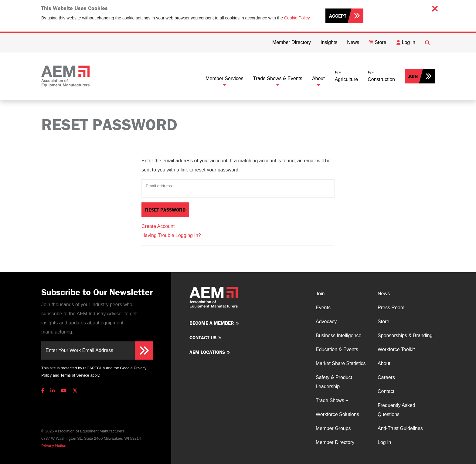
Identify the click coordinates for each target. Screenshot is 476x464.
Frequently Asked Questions (396, 410)
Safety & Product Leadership (334, 382)
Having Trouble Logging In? (171, 235)
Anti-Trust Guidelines (400, 428)
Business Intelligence (338, 335)
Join (413, 76)
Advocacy (326, 322)
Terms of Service (75, 375)
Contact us (203, 337)
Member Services (224, 78)
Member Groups (333, 428)
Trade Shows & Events (278, 78)
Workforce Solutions (337, 414)
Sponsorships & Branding (405, 335)
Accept (338, 16)
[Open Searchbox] (427, 43)
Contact (386, 391)
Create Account (158, 226)
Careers (386, 377)
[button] (346, 76)
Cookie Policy (297, 18)
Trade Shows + (332, 400)
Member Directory (335, 442)
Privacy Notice (54, 446)
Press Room (391, 308)
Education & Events (337, 349)
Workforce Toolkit (396, 349)
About (318, 78)
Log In (384, 442)
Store (383, 322)
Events (323, 308)
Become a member (212, 323)
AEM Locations (207, 352)
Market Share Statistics (341, 363)
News (384, 294)
